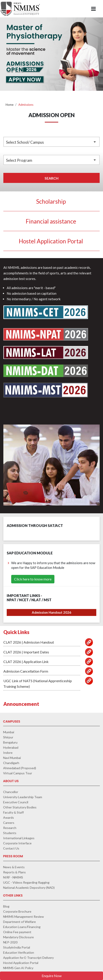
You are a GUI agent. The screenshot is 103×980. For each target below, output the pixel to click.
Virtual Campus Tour (18, 773)
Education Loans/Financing (22, 927)
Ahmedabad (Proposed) (20, 768)
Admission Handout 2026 (51, 612)
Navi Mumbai (12, 758)
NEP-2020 (10, 942)
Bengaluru (10, 742)
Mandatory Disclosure (18, 937)
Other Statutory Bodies (20, 807)
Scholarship (51, 201)
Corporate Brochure (17, 911)
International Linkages (19, 838)
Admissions (26, 105)
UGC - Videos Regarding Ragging (26, 882)
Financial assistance (51, 221)
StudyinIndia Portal (17, 947)
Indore (8, 753)
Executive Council (16, 802)
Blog (6, 906)
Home (10, 105)
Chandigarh (11, 763)
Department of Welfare (19, 922)
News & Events (14, 867)
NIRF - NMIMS (13, 877)
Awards (9, 817)
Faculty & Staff (13, 812)
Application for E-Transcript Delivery (28, 958)
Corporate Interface (17, 843)
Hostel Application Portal (51, 241)
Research (10, 828)
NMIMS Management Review (24, 917)
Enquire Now (52, 976)
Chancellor (11, 792)
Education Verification (19, 952)
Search (51, 178)
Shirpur (8, 737)
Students (10, 833)
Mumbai (9, 732)
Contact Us (11, 848)
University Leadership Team (23, 797)
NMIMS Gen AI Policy (18, 968)
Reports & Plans (14, 872)
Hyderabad (11, 747)
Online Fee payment (17, 932)
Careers (9, 823)
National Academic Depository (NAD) (29, 888)
